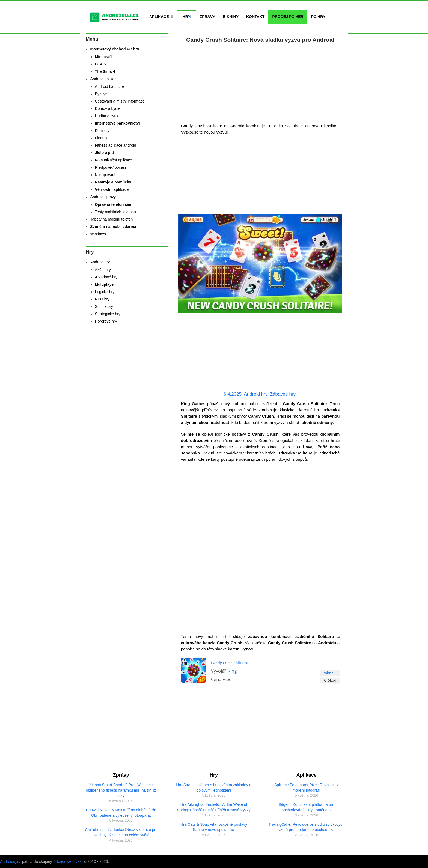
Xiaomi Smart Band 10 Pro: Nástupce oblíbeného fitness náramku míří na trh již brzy (121, 790)
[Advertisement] (260, 82)
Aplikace (159, 17)
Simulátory (104, 306)
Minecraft (103, 57)
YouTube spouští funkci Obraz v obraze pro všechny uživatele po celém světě (121, 832)
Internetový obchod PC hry (115, 49)
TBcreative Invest (68, 861)
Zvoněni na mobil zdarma (113, 227)
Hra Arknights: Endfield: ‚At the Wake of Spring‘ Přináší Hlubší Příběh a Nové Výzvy (214, 807)
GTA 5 (100, 64)
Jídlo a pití (104, 153)
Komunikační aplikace (114, 160)
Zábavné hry (283, 394)
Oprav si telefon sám (114, 204)
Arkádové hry (106, 277)
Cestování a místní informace (120, 101)
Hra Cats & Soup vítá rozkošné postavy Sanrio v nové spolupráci (214, 827)
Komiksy (102, 131)
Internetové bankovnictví (118, 123)
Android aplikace (105, 79)
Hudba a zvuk (107, 116)
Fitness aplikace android (116, 145)
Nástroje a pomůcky (113, 182)
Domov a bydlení (109, 108)
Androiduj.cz (11, 861)
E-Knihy (231, 17)
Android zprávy (103, 197)
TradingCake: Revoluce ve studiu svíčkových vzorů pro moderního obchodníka (307, 827)
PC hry (318, 17)
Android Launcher (110, 86)
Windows (98, 234)
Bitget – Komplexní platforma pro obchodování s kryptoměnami (307, 807)
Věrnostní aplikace (112, 189)
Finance (102, 138)
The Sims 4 (105, 71)
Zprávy (208, 17)
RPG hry (102, 299)
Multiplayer (105, 284)
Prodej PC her (288, 17)
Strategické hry (108, 314)
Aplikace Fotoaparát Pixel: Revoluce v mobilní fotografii (307, 788)
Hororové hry (106, 321)
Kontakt (255, 17)
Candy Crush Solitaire (230, 663)
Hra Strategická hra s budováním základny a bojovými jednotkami (214, 788)
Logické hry (105, 292)
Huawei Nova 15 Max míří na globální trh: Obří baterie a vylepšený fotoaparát (121, 813)
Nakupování (105, 175)
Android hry (255, 394)
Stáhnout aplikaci (331, 673)
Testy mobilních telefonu (115, 212)
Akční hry (103, 270)
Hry (187, 17)
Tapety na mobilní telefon (112, 219)
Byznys (101, 94)
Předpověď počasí (111, 167)
